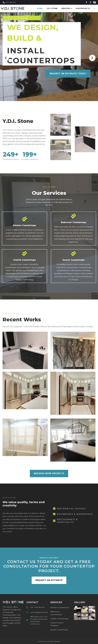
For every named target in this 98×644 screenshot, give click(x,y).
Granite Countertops (24, 260)
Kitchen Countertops (24, 225)
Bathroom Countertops (74, 222)
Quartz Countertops (73, 260)
